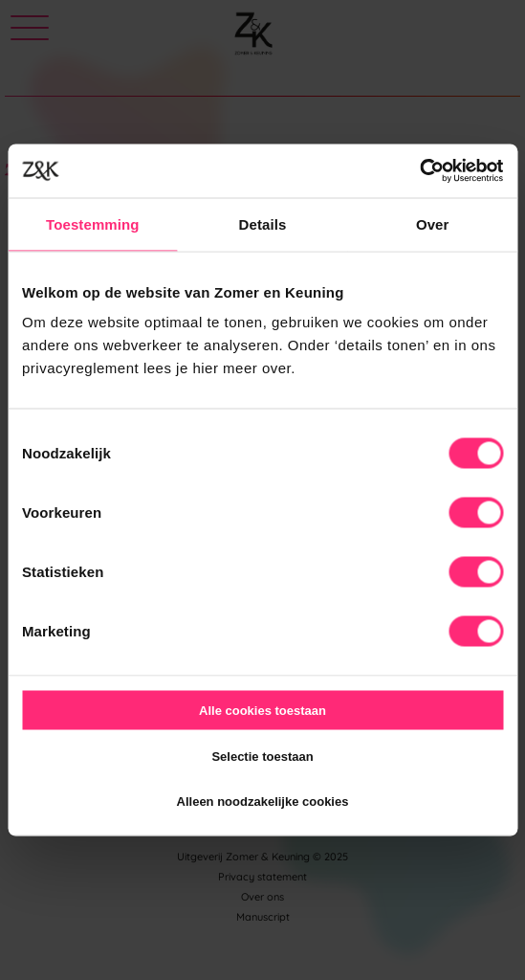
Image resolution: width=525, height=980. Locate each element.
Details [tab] (263, 223)
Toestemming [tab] (93, 223)
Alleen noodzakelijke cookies (263, 802)
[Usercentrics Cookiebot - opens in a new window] (419, 171)
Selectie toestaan (262, 756)
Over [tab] (433, 223)
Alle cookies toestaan (262, 711)
